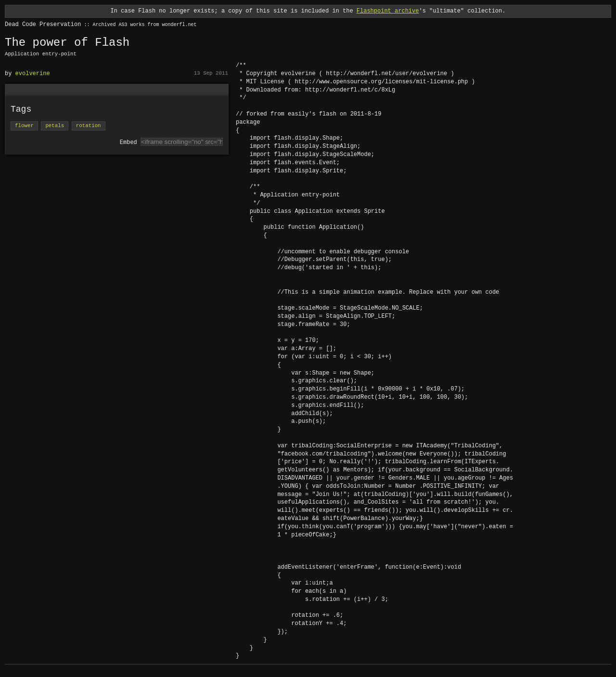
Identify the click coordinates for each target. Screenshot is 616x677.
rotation (89, 126)
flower (24, 126)
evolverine (33, 73)
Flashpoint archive (388, 11)
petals (55, 126)
